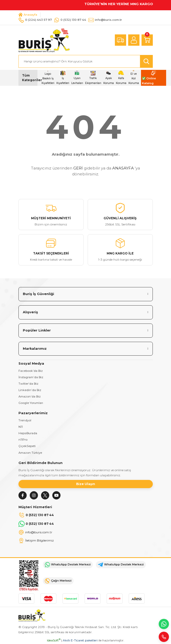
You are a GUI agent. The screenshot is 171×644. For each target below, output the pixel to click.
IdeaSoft (54, 640)
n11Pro (23, 440)
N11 (21, 427)
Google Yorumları (31, 403)
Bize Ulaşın (86, 484)
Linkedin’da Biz (30, 390)
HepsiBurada (28, 433)
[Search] (86, 61)
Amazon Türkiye (30, 453)
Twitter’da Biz (28, 384)
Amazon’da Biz (30, 396)
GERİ (78, 168)
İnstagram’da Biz (31, 377)
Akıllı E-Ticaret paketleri (80, 640)
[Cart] (147, 40)
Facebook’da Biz (31, 371)
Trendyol (25, 420)
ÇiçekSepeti (27, 446)
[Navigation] (28, 78)
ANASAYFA (123, 168)
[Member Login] (134, 40)
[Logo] (44, 40)
